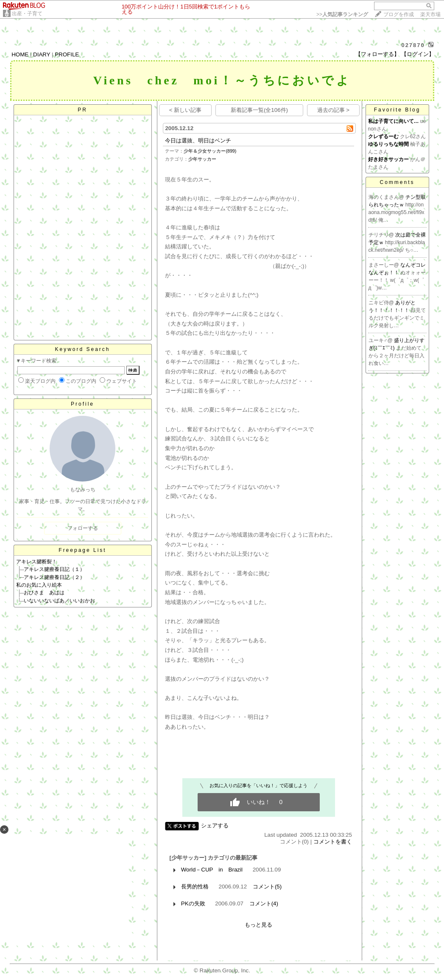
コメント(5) (267, 887)
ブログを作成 (399, 14)
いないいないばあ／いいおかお (59, 601)
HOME (20, 54)
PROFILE (67, 54)
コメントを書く (333, 842)
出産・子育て (27, 14)
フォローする (83, 528)
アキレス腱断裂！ (36, 562)
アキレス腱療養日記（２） (54, 577)
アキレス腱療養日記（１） (54, 569)
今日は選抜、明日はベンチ (198, 141)
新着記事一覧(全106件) (259, 110)
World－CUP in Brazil (212, 870)
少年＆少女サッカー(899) (210, 151)
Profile (82, 404)
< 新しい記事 (186, 110)
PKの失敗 (193, 903)
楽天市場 (430, 14)
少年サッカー (202, 159)
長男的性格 (195, 887)
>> (342, 14)
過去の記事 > (334, 110)
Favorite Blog (397, 110)
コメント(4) (264, 903)
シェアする (215, 825)
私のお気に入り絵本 (39, 585)
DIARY (42, 54)
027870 (413, 45)
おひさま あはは (44, 593)
